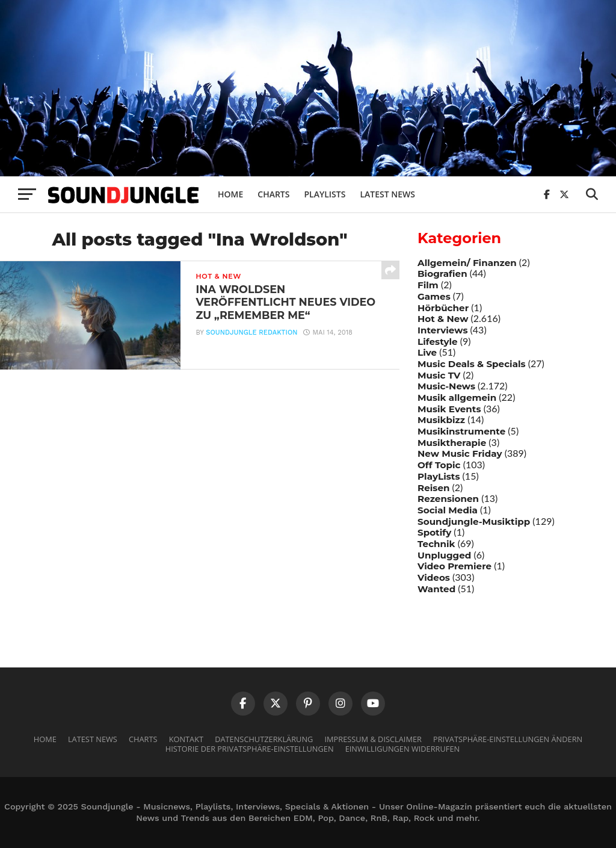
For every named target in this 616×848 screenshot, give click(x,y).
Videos (434, 577)
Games (434, 296)
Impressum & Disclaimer (373, 739)
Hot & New (443, 319)
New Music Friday (460, 453)
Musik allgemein (457, 398)
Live (427, 352)
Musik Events (449, 409)
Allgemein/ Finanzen (467, 263)
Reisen (433, 488)
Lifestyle (438, 342)
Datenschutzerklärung (264, 739)
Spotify (434, 532)
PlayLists (439, 476)
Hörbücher (443, 308)
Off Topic (439, 465)
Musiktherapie (452, 443)
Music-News (446, 386)
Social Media (448, 510)
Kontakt (186, 739)
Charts (273, 194)
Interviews (442, 330)
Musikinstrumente (461, 431)
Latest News (387, 194)
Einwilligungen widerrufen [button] (403, 749)
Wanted (436, 589)
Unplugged (444, 555)
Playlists (325, 194)
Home (230, 194)
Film (428, 285)
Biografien (442, 274)
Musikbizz (441, 420)
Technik (436, 544)
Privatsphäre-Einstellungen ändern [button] (508, 739)
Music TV (439, 375)
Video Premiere (454, 566)
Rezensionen (448, 499)
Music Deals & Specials (472, 364)
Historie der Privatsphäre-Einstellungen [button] (250, 749)
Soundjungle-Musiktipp (474, 521)
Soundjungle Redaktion (251, 333)
